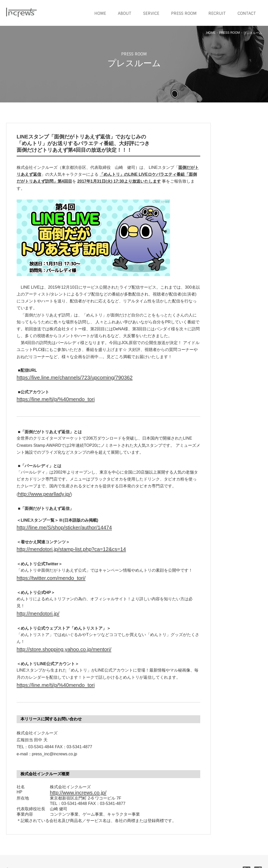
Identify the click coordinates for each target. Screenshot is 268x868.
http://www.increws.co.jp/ (72, 776)
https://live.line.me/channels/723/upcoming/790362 (63, 377)
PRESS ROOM (184, 13)
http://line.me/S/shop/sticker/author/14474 (54, 521)
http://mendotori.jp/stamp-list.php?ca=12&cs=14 (60, 541)
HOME (100, 13)
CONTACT (247, 13)
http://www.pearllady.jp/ (39, 489)
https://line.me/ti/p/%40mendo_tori (48, 397)
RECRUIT (217, 13)
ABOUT (125, 13)
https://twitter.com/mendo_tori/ (44, 568)
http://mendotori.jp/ (34, 602)
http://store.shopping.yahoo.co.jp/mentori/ (54, 636)
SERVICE (151, 13)
